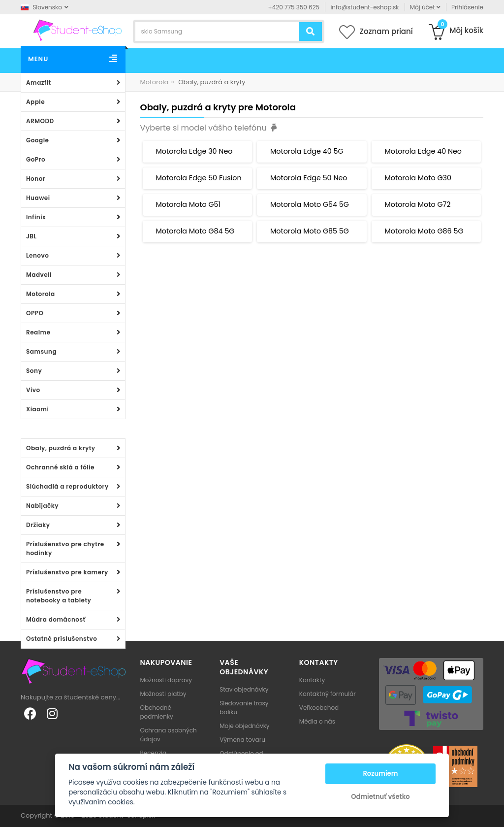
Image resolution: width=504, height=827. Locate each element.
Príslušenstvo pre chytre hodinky (65, 548)
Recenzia (154, 753)
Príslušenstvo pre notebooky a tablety (59, 596)
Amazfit (39, 83)
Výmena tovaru (242, 740)
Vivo (33, 390)
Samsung (41, 351)
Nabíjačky (42, 506)
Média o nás (317, 721)
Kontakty (312, 680)
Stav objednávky (244, 689)
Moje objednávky (244, 726)
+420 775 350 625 (294, 7)
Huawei (38, 198)
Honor (36, 179)
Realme (38, 332)
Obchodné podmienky (157, 712)
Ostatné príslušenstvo (62, 639)
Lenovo (37, 255)
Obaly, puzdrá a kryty (61, 448)
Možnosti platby (163, 694)
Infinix (36, 217)
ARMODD (40, 121)
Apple (35, 102)
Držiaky (38, 525)
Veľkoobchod (319, 708)
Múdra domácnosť (56, 619)
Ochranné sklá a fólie (60, 467)
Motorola (41, 294)
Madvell (39, 275)
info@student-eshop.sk (364, 7)
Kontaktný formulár (328, 694)
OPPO (35, 313)
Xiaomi (37, 409)
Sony (34, 371)
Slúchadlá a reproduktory (67, 486)
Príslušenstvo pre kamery (67, 572)
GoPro (36, 159)
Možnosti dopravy (166, 680)
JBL (31, 236)
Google (37, 140)
